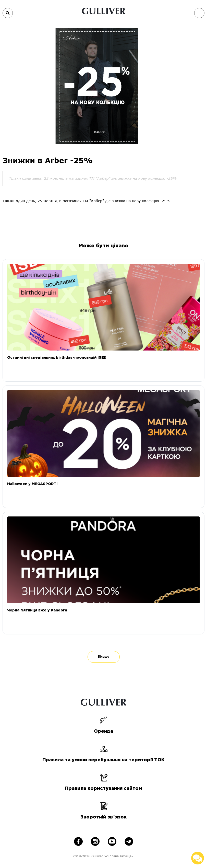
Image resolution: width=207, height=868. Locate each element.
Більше (104, 657)
